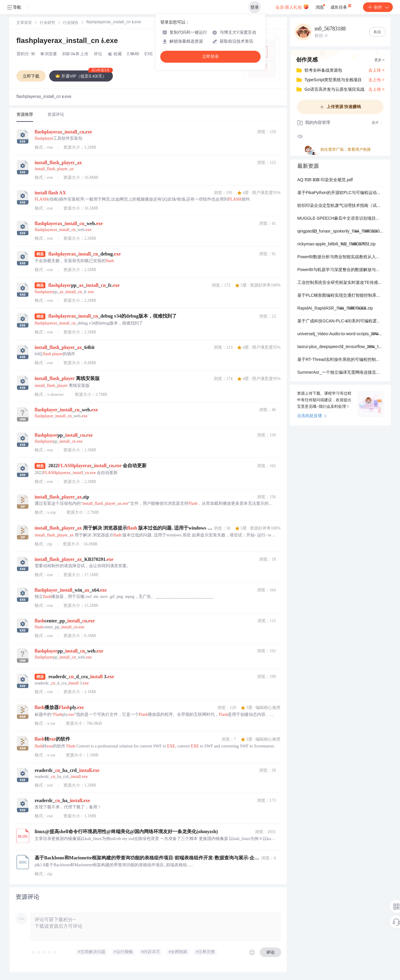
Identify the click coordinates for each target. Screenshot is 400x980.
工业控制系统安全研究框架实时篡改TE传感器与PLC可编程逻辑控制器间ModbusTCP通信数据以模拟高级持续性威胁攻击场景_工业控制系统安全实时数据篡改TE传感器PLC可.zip (340, 283)
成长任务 (341, 6)
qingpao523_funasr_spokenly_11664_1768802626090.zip (340, 232)
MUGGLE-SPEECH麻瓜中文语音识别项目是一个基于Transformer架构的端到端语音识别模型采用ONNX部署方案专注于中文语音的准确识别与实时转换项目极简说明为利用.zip (340, 219)
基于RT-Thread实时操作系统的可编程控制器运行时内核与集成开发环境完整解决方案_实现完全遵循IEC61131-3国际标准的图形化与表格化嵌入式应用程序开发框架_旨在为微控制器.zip (340, 360)
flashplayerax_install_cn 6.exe (67, 41)
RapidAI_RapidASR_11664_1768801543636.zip (335, 309)
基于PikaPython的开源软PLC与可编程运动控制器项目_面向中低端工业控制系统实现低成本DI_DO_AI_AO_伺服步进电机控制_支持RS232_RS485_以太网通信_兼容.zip (340, 193)
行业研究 (47, 23)
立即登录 (210, 57)
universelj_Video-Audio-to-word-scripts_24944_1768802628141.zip (340, 334)
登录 (255, 7)
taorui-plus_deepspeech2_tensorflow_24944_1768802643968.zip (340, 347)
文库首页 (24, 23)
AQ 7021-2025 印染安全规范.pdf (325, 180)
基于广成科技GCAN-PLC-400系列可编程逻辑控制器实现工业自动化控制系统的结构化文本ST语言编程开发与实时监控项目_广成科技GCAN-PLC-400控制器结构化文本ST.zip (340, 321)
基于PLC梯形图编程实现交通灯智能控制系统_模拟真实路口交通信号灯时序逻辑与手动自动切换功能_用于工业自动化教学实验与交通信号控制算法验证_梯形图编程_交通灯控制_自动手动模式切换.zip (340, 296)
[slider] (44, 952)
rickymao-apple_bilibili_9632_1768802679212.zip (336, 244)
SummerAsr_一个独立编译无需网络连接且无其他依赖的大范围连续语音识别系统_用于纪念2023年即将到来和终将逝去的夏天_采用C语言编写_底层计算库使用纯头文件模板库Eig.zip (340, 373)
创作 (378, 7)
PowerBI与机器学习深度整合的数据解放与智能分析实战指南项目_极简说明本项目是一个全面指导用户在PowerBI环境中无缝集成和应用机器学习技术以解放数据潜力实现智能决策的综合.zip (340, 270)
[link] (24, 23)
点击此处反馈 (312, 416)
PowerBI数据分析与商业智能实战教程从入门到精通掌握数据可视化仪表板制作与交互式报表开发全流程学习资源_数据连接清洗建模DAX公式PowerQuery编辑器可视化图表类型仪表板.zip (340, 257)
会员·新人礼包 (292, 7)
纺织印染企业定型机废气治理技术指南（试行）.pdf (340, 206)
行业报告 (71, 23)
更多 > (379, 60)
